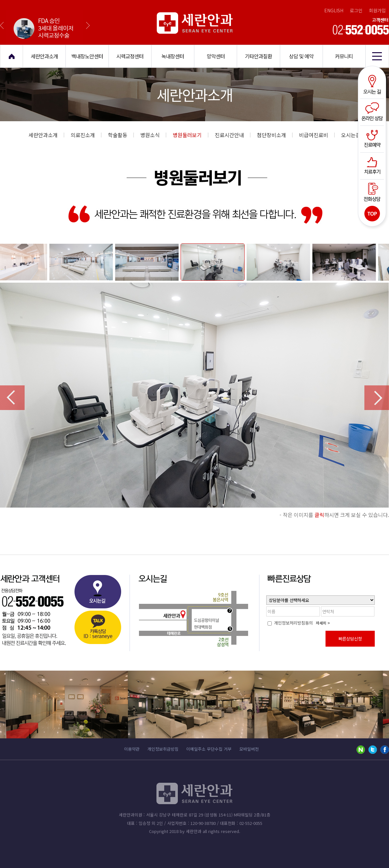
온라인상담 (373, 112)
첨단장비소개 (275, 135)
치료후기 (373, 165)
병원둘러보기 (190, 135)
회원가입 (377, 10)
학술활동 (121, 135)
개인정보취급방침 (163, 749)
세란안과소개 (46, 135)
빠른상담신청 (350, 639)
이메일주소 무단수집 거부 (209, 749)
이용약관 (132, 749)
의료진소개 (86, 135)
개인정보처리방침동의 (290, 623)
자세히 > (323, 623)
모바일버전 (249, 749)
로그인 (356, 10)
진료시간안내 (233, 135)
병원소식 (153, 135)
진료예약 (373, 138)
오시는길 (373, 85)
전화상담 (373, 192)
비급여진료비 (317, 135)
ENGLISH (334, 10)
